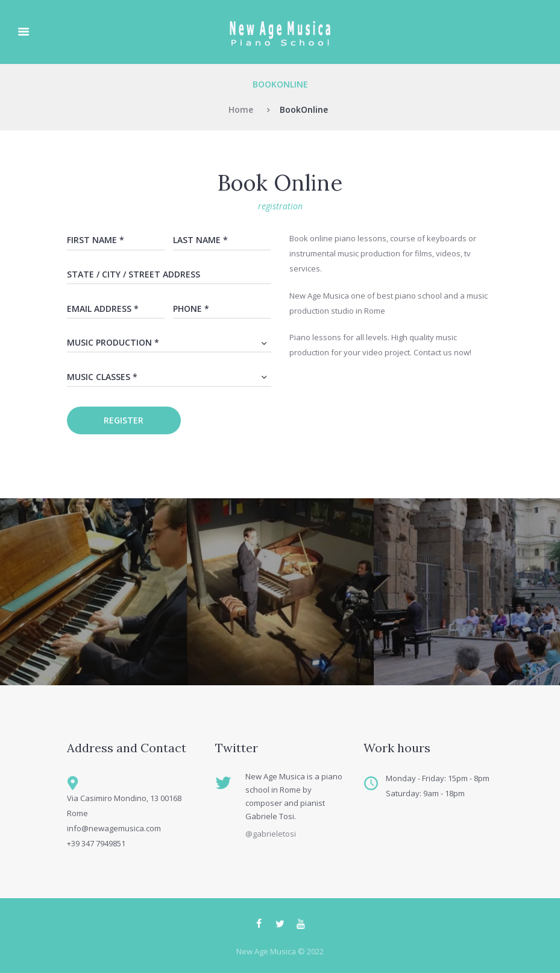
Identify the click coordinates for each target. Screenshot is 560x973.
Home (241, 109)
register (124, 420)
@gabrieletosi (271, 834)
